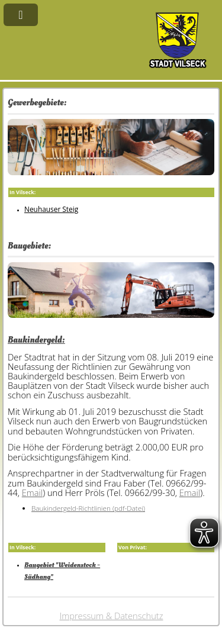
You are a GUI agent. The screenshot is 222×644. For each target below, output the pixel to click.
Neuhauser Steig (51, 209)
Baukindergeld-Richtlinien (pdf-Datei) (88, 508)
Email (32, 492)
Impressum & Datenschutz (112, 616)
